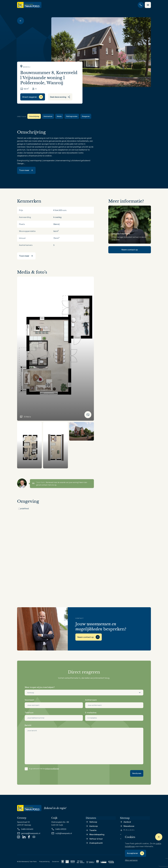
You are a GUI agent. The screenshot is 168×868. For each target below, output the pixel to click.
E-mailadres (91, 713)
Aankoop (94, 826)
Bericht (28, 725)
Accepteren (132, 853)
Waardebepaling (97, 835)
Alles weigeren (131, 860)
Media (59, 116)
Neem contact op (130, 250)
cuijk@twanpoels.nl (62, 833)
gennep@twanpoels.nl (29, 833)
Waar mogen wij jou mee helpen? (40, 687)
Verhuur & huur (96, 839)
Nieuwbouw (129, 826)
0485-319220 (59, 829)
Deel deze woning (60, 97)
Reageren (86, 116)
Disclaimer (56, 861)
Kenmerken (48, 116)
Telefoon (29, 713)
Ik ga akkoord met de (44, 769)
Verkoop (93, 822)
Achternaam (91, 700)
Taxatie (93, 830)
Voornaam (30, 700)
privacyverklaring (52, 769)
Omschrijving (34, 116)
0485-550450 (25, 829)
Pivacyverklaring (44, 861)
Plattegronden (72, 116)
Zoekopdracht (96, 843)
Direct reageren (30, 97)
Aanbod (127, 822)
